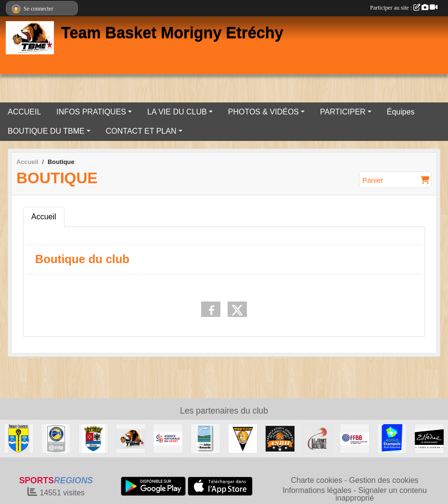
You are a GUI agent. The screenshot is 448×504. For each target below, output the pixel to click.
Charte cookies (317, 480)
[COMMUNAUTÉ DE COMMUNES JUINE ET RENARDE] (205, 438)
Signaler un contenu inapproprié (381, 494)
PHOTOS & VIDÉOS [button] (263, 112)
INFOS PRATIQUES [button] (91, 112)
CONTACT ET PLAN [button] (141, 131)
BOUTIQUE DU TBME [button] (46, 131)
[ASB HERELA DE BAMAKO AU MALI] (280, 438)
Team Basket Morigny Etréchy (172, 33)
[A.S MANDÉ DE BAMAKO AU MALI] (243, 438)
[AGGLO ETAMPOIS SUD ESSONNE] (392, 438)
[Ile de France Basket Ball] (318, 438)
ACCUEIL (24, 112)
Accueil (44, 217)
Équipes (401, 112)
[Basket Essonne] (56, 438)
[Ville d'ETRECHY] (93, 438)
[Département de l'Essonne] (429, 438)
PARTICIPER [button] (343, 112)
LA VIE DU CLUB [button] (177, 112)
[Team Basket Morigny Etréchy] (131, 438)
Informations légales (317, 490)
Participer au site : (404, 8)
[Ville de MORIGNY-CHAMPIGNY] (19, 438)
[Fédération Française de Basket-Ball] (355, 438)
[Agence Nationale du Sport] (168, 438)
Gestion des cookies (384, 480)
